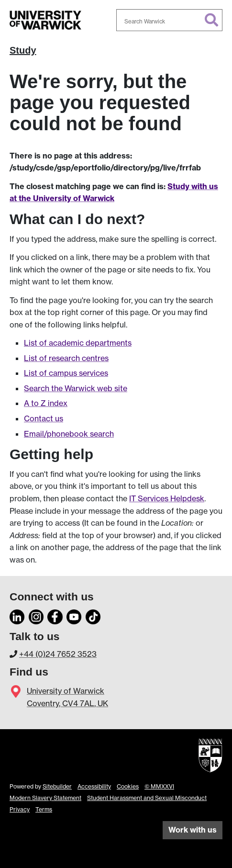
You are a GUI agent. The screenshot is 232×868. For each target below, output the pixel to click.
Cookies (128, 786)
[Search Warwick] (170, 20)
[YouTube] (74, 616)
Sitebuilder (57, 786)
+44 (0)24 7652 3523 (58, 654)
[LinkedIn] (17, 616)
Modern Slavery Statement (45, 798)
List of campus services (66, 373)
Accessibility (94, 786)
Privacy (20, 809)
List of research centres (66, 358)
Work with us (193, 830)
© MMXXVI (159, 786)
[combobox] (170, 20)
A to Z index (46, 403)
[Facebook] (55, 616)
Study (23, 50)
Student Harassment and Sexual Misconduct (147, 798)
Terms (44, 809)
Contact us (44, 418)
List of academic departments (78, 343)
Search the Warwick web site (76, 388)
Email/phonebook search (69, 434)
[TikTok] (93, 616)
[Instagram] (36, 616)
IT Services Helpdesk (167, 498)
